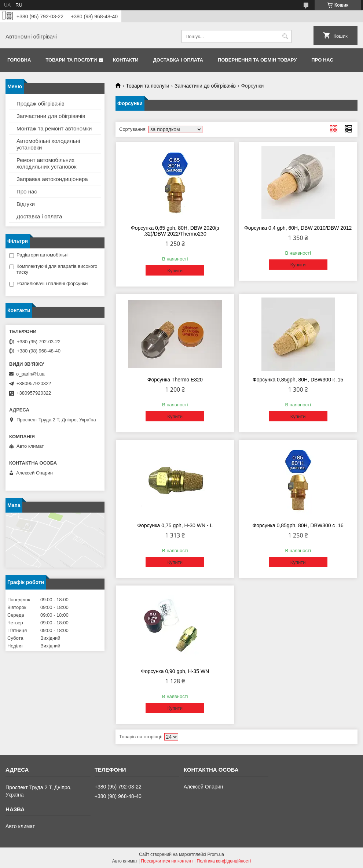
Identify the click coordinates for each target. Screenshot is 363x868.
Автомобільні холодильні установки (48, 144)
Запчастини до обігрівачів (205, 86)
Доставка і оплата (178, 60)
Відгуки (26, 204)
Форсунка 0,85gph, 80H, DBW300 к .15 (298, 380)
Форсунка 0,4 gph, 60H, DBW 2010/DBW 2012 (298, 228)
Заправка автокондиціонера (52, 179)
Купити (175, 271)
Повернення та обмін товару (257, 60)
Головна (19, 60)
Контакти (126, 60)
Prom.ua (216, 854)
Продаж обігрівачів (41, 104)
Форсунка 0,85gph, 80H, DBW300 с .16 (298, 525)
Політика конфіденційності (224, 861)
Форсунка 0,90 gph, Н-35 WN (175, 671)
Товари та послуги (71, 60)
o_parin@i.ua (30, 374)
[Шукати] (285, 36)
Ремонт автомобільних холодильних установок (47, 163)
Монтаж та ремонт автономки (54, 128)
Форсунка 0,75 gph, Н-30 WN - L (175, 525)
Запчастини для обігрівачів (51, 116)
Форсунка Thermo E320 (175, 380)
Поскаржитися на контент (167, 861)
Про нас (322, 60)
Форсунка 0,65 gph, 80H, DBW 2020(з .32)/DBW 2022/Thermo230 (175, 231)
